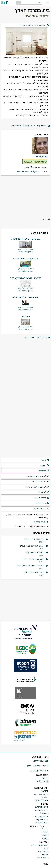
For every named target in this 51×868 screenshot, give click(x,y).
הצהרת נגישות (42, 858)
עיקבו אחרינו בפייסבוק (38, 766)
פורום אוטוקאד (42, 819)
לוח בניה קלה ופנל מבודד (37, 487)
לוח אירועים (43, 492)
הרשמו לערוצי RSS (39, 771)
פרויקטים (44, 471)
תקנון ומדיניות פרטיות (39, 845)
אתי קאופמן (44, 16)
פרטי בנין (45, 791)
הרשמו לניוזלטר (40, 761)
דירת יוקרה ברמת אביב (34, 539)
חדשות (45, 460)
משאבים (45, 797)
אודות (46, 848)
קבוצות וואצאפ (42, 509)
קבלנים (45, 839)
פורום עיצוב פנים (41, 810)
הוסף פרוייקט (41, 522)
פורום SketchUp (41, 823)
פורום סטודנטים (42, 816)
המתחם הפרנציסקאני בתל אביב (30, 566)
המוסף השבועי (42, 498)
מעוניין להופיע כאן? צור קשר (37, 337)
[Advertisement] (26, 197)
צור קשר (45, 855)
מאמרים (44, 465)
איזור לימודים (42, 503)
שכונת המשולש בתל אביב (33, 559)
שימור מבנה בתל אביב (34, 552)
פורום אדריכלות (42, 807)
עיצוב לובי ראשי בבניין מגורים (31, 546)
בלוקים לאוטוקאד (41, 794)
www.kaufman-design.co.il (29, 171)
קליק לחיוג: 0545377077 (35, 162)
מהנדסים (45, 835)
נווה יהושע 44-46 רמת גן (33, 572)
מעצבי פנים (44, 832)
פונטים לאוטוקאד (41, 800)
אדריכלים (45, 829)
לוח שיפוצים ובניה (41, 482)
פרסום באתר (43, 851)
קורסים (45, 778)
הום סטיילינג (43, 813)
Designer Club (42, 781)
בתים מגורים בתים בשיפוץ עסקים (33, 25)
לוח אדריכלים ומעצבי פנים (37, 476)
